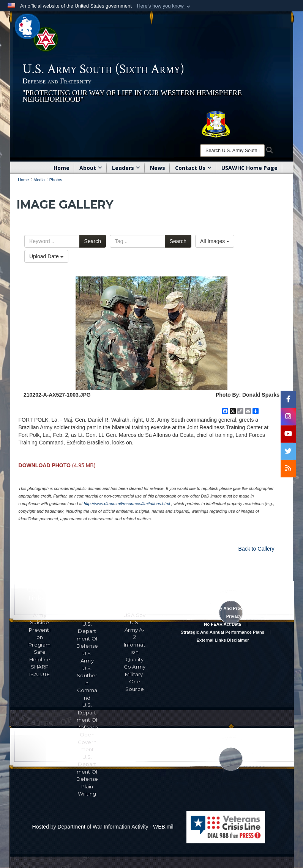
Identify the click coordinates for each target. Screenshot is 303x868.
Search (93, 241)
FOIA (279, 616)
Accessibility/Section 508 (223, 600)
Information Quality (135, 652)
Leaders (126, 168)
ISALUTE (39, 674)
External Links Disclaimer (223, 640)
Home (62, 168)
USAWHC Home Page (249, 168)
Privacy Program (243, 616)
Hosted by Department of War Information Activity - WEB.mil (103, 827)
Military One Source (135, 682)
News (158, 168)
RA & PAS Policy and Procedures (223, 608)
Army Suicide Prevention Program (39, 630)
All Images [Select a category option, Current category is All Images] (215, 241)
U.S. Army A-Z (134, 630)
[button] (164, 6)
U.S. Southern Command (87, 683)
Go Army (135, 667)
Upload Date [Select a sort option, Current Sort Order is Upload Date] (46, 256)
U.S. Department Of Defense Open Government (87, 727)
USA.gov (134, 615)
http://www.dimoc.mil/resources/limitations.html (127, 504)
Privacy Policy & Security (187, 616)
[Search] (232, 151)
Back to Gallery (256, 549)
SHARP (40, 667)
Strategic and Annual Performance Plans (223, 632)
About (91, 168)
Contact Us (193, 168)
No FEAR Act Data (223, 624)
